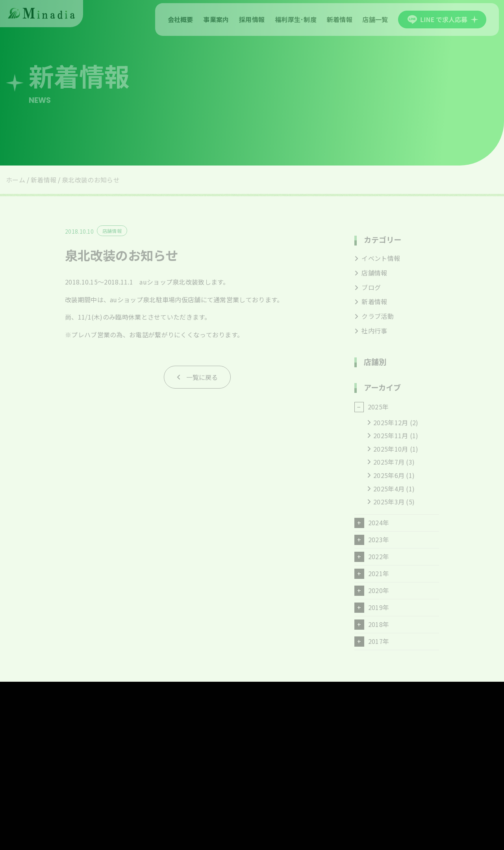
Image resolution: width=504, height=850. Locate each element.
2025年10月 (391, 449)
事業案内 (216, 19)
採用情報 (252, 19)
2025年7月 (389, 462)
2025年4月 (389, 489)
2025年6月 (389, 475)
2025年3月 (389, 502)
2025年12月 (391, 422)
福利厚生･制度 (296, 19)
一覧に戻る (202, 377)
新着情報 (340, 19)
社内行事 (371, 331)
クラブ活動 (374, 316)
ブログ (368, 287)
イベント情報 (377, 258)
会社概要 (181, 19)
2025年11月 (391, 435)
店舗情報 (371, 273)
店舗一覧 (375, 19)
